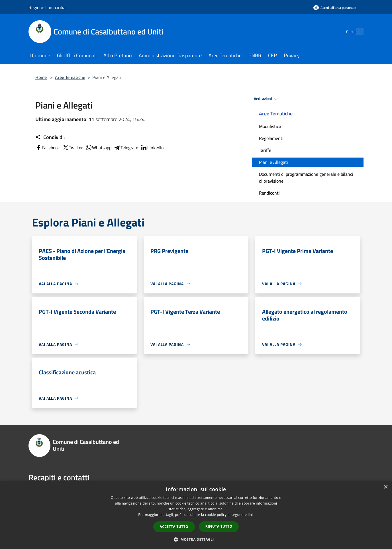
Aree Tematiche (70, 77)
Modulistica (270, 126)
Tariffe (265, 150)
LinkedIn (152, 148)
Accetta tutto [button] (174, 527)
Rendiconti (269, 193)
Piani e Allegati (273, 162)
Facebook (48, 148)
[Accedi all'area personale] (335, 8)
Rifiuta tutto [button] (219, 526)
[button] (196, 539)
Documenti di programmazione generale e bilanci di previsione (306, 177)
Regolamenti (271, 138)
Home (41, 77)
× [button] (386, 487)
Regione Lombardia (47, 7)
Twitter (73, 148)
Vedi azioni (267, 99)
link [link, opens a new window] (251, 515)
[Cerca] (357, 32)
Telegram (126, 148)
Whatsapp (98, 148)
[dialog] (196, 515)
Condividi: (50, 137)
